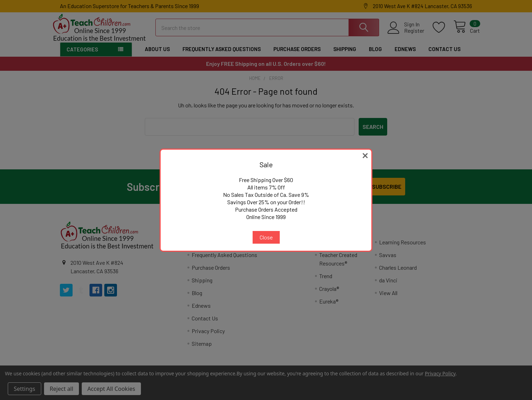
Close (266, 237)
